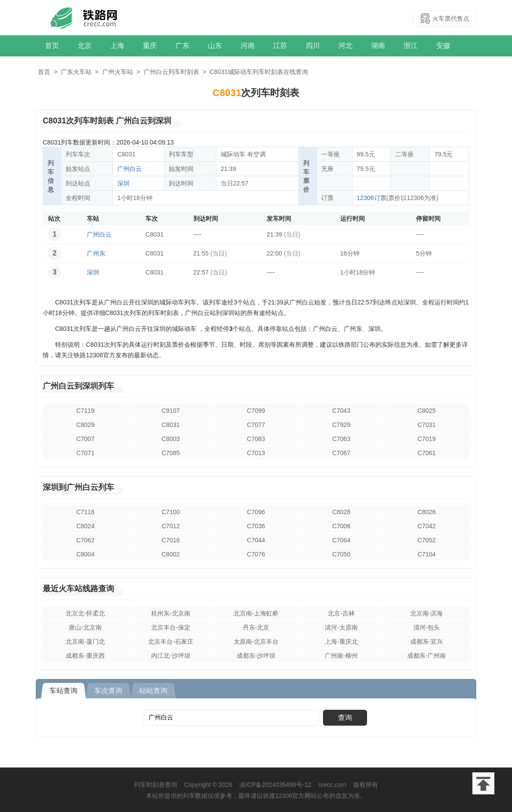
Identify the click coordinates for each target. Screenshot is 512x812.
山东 (215, 46)
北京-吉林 (341, 613)
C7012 (171, 526)
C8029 (85, 425)
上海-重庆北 (341, 641)
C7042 (427, 526)
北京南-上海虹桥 (256, 613)
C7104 (427, 554)
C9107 (171, 411)
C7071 (85, 453)
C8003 (171, 439)
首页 (52, 46)
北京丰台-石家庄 (171, 641)
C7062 (85, 540)
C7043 (341, 411)
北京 (85, 46)
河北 (345, 46)
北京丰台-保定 (171, 627)
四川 (313, 46)
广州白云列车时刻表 (171, 72)
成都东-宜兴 (427, 641)
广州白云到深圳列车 (78, 386)
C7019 (427, 439)
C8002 (171, 554)
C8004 (85, 554)
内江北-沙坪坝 (171, 656)
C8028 (341, 512)
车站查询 (63, 691)
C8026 (427, 512)
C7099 (256, 411)
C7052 (427, 540)
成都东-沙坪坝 (256, 656)
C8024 (85, 526)
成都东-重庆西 (85, 656)
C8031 (171, 425)
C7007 (85, 439)
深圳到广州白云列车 (78, 487)
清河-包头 (427, 627)
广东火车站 (76, 72)
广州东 (96, 253)
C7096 (256, 512)
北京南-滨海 (427, 613)
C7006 (341, 526)
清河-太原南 (341, 627)
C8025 (427, 411)
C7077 (256, 425)
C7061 (427, 453)
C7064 (341, 540)
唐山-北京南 (85, 627)
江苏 (280, 46)
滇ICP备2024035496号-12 (275, 785)
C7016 (171, 540)
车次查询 (108, 691)
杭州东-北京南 (171, 613)
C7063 (341, 439)
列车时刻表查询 (156, 785)
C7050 (341, 554)
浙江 (411, 46)
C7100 (171, 512)
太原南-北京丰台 (256, 641)
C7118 (85, 512)
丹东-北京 (256, 627)
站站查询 (153, 691)
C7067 (341, 453)
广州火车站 (118, 72)
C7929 (341, 425)
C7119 (85, 411)
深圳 (123, 183)
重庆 (150, 46)
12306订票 (372, 198)
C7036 (256, 526)
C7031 (427, 425)
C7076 (256, 554)
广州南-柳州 (341, 656)
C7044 (256, 540)
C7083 (256, 439)
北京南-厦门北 (85, 641)
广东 (182, 46)
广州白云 (130, 169)
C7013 (256, 453)
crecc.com (332, 785)
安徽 (443, 46)
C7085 (171, 453)
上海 (117, 46)
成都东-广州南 (427, 656)
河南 (248, 46)
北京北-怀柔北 (85, 613)
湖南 (378, 46)
